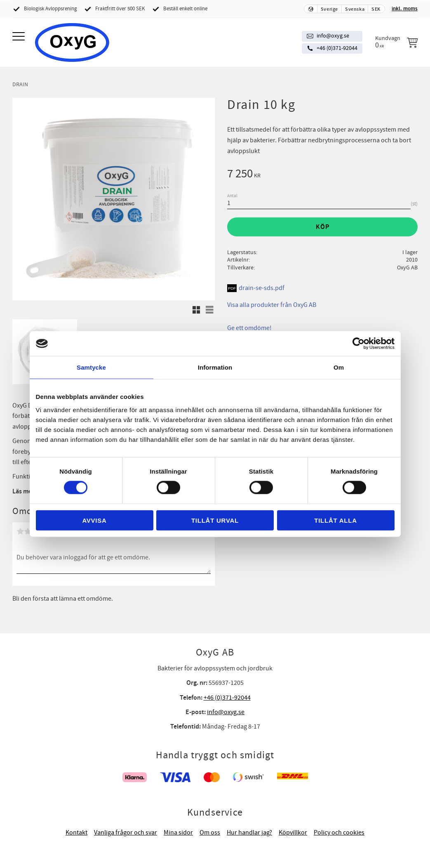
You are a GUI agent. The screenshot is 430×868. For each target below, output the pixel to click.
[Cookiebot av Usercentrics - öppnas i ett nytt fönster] (358, 344)
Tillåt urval (215, 520)
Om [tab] (339, 367)
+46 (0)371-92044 (337, 48)
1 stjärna (20, 531)
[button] (20, 37)
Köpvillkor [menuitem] (293, 833)
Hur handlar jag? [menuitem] (249, 833)
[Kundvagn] (396, 42)
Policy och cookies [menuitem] (339, 833)
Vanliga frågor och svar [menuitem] (126, 833)
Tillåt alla (336, 520)
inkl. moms (405, 9)
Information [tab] (215, 367)
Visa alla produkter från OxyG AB (272, 305)
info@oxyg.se (333, 36)
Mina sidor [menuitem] (178, 833)
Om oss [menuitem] (210, 833)
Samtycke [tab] (91, 367)
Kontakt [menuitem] (76, 833)
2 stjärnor (28, 531)
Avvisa (94, 520)
